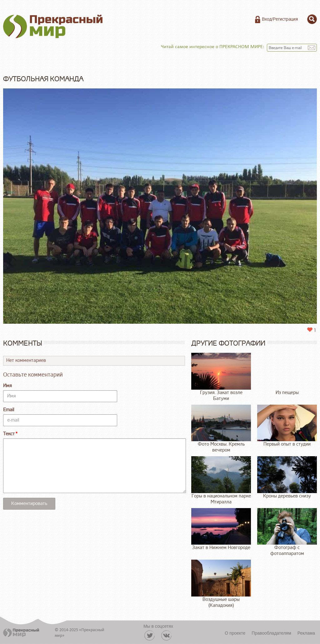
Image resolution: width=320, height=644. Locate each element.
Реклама (306, 633)
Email (9, 410)
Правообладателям (271, 633)
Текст (9, 434)
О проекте (235, 633)
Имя (7, 386)
